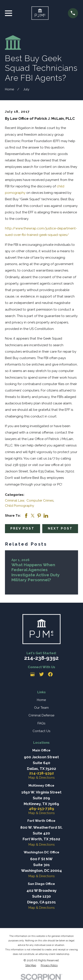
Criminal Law (15, 501)
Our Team (41, 708)
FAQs (41, 723)
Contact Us (41, 731)
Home (41, 700)
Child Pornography (20, 506)
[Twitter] (41, 674)
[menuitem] (31, 965)
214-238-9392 (41, 658)
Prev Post (22, 528)
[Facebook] (50, 674)
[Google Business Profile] (32, 674)
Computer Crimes (40, 501)
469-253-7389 (41, 809)
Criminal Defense (41, 715)
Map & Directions (41, 778)
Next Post (60, 528)
